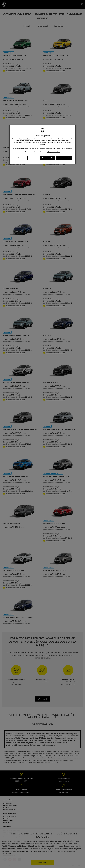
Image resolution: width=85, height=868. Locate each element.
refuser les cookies (47, 158)
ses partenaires (25, 139)
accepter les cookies (64, 158)
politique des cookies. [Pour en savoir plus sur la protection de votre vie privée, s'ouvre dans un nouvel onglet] (53, 152)
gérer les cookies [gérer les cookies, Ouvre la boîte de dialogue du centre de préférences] (20, 158)
